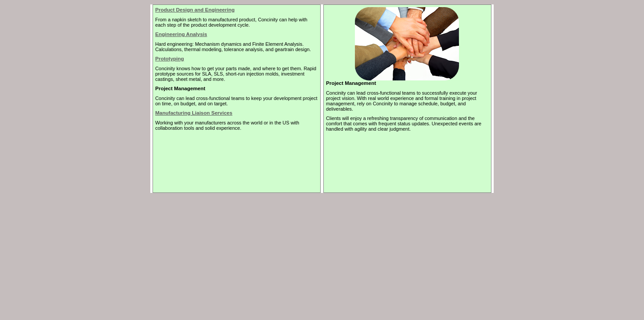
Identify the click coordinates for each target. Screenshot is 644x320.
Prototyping (170, 59)
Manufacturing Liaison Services (194, 113)
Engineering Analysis (181, 34)
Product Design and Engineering (195, 10)
